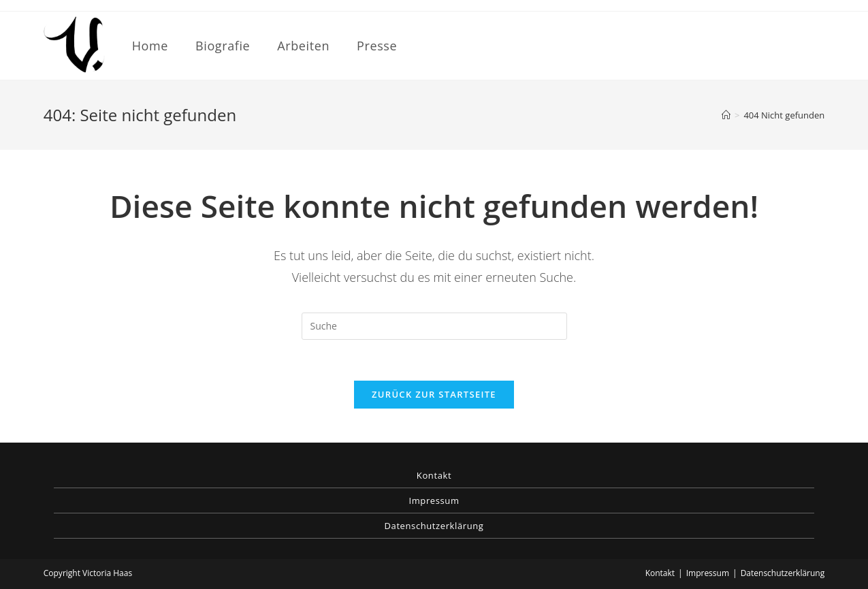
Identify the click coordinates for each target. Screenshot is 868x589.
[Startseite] (726, 115)
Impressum (434, 500)
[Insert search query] (434, 326)
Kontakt (434, 475)
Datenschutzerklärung (434, 526)
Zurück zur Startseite (434, 394)
